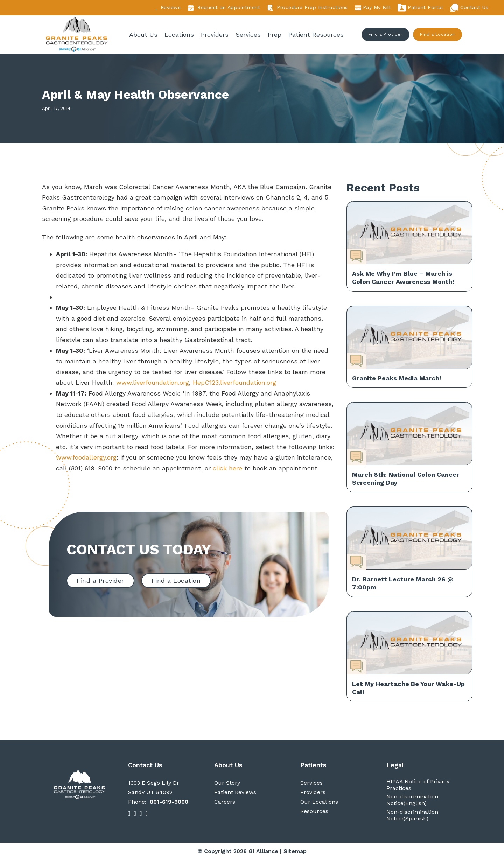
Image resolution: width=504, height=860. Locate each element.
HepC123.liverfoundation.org (236, 383)
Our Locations (319, 802)
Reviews (168, 8)
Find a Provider (386, 35)
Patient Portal (420, 8)
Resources (314, 812)
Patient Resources (316, 34)
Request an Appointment (224, 8)
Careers (225, 802)
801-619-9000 (169, 802)
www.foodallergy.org (86, 458)
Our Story (227, 783)
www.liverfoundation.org (153, 383)
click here (227, 469)
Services (248, 34)
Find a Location (438, 35)
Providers (215, 34)
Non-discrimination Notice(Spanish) (412, 816)
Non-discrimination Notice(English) (412, 800)
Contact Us (469, 8)
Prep (275, 34)
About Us (144, 34)
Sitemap (295, 851)
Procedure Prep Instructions (307, 8)
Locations (180, 34)
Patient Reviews (235, 793)
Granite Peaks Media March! (397, 379)
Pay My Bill (373, 8)
